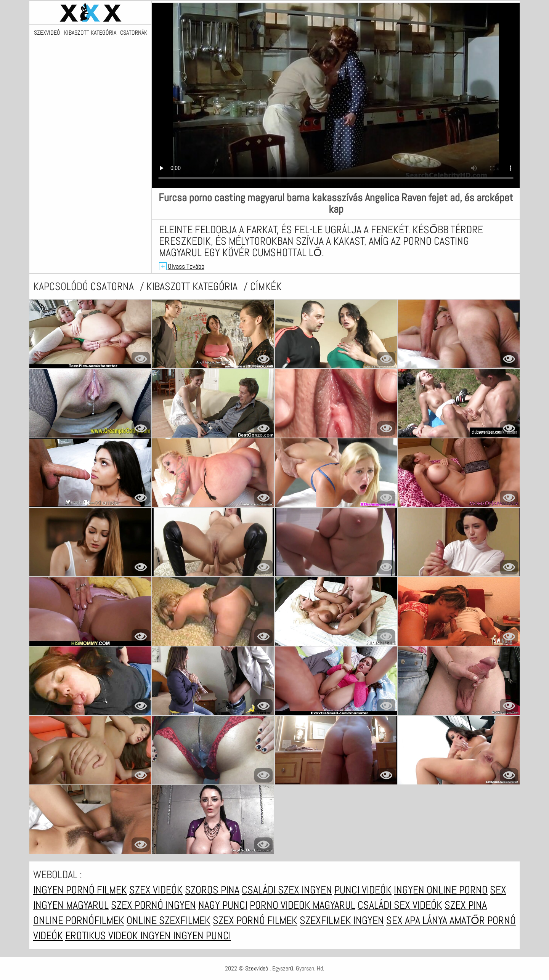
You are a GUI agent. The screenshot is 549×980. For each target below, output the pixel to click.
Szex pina (466, 905)
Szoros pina (212, 890)
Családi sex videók (400, 905)
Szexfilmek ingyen (342, 920)
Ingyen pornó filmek (80, 890)
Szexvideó (47, 33)
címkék (266, 286)
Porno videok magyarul (303, 905)
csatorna (113, 286)
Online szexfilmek (169, 920)
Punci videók (363, 890)
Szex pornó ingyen (153, 905)
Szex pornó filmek (255, 920)
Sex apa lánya (418, 920)
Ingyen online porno (441, 890)
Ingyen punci (202, 936)
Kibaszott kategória (90, 33)
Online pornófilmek (79, 920)
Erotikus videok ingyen (119, 936)
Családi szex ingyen (287, 890)
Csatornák (134, 33)
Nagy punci (223, 905)
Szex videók (156, 890)
